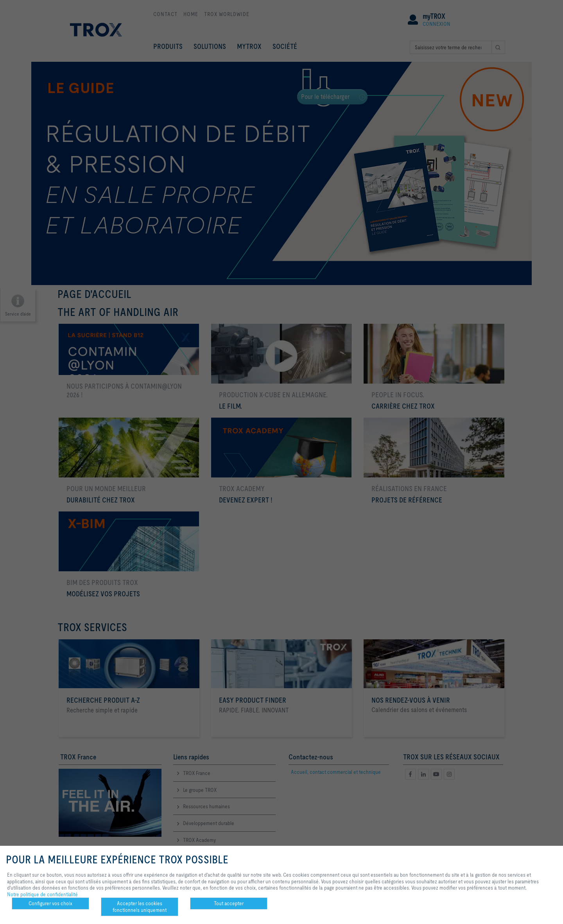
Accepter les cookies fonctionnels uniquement (140, 907)
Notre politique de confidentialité (42, 894)
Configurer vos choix (50, 903)
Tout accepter (229, 903)
